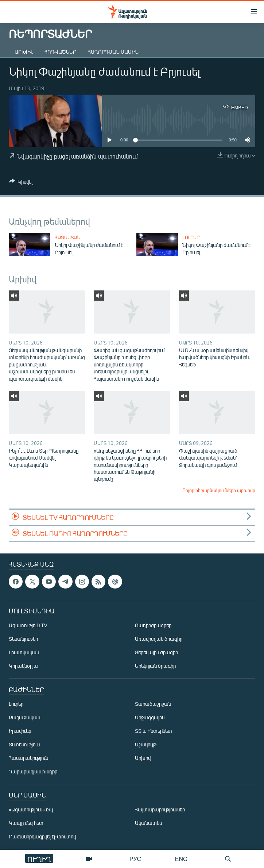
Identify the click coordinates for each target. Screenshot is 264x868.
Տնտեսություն (24, 745)
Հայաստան (67, 237)
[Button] (21, 183)
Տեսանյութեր (23, 639)
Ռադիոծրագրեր (153, 626)
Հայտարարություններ (160, 810)
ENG (181, 859)
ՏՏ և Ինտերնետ (154, 731)
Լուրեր (191, 237)
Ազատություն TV (28, 626)
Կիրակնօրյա (23, 666)
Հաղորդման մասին (113, 52)
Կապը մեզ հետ (26, 823)
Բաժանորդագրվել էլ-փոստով (42, 837)
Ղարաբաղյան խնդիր (33, 772)
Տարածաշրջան (153, 704)
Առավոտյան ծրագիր (159, 639)
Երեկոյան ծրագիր (155, 666)
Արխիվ (24, 52)
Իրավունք (20, 731)
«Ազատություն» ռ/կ (31, 810)
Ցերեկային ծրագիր (156, 653)
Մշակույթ (146, 745)
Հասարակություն (28, 758)
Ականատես (148, 823)
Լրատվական (24, 653)
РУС (135, 859)
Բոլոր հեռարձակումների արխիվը (219, 490)
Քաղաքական (24, 718)
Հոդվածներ (60, 52)
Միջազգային (150, 718)
